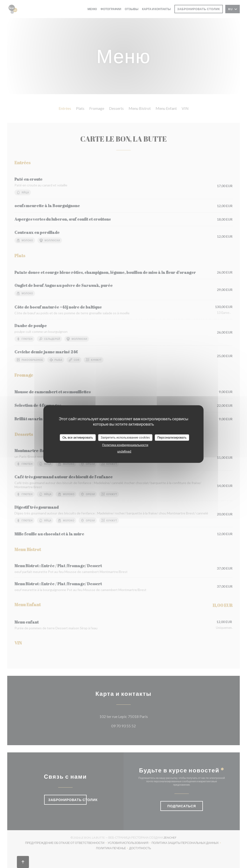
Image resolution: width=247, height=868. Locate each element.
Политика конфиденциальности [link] (125, 445)
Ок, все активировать (78, 437)
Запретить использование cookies (125, 437)
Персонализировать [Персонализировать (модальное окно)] (172, 437)
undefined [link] (124, 451)
